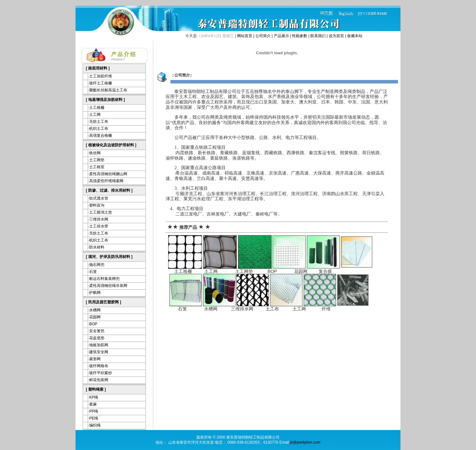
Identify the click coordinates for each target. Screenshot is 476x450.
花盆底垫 (97, 338)
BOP (93, 324)
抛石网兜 (97, 265)
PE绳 (94, 418)
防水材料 (97, 247)
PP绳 (94, 411)
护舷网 (95, 293)
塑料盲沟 (97, 205)
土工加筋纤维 (101, 76)
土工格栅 (97, 108)
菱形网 (95, 359)
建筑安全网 (99, 352)
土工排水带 (99, 226)
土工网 (95, 115)
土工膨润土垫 (101, 212)
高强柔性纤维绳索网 (106, 181)
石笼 (93, 272)
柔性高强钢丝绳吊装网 (108, 286)
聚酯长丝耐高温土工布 (108, 90)
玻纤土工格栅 (101, 83)
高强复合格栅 (101, 136)
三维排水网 (99, 219)
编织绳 (95, 425)
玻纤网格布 (99, 366)
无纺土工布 (99, 122)
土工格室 (97, 167)
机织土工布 (99, 129)
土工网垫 (97, 160)
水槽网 (95, 310)
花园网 (95, 317)
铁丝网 (95, 153)
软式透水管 (99, 198)
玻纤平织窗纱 (101, 373)
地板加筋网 (99, 345)
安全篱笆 (97, 331)
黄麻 (93, 404)
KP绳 (94, 397)
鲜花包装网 (99, 380)
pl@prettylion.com (305, 442)
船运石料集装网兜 (104, 279)
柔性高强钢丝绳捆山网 (108, 174)
